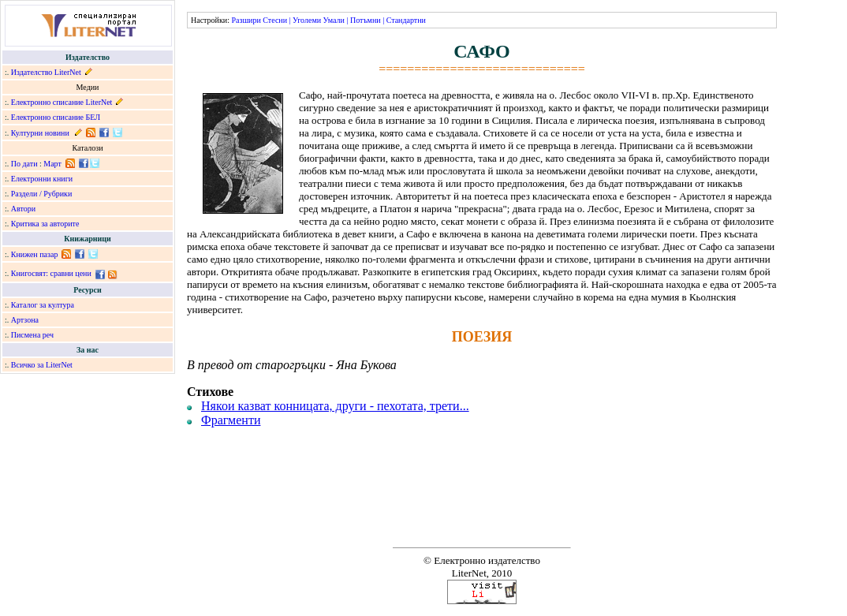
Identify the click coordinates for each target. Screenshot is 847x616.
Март (52, 164)
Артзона (25, 320)
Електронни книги (42, 179)
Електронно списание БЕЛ (56, 117)
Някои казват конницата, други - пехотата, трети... (335, 406)
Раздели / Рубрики (42, 194)
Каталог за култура (43, 305)
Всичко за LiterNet (42, 365)
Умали (334, 20)
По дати (24, 164)
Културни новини (40, 133)
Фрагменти (231, 420)
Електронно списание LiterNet (62, 102)
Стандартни (406, 20)
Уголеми (307, 20)
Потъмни (366, 20)
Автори (23, 209)
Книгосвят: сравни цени (51, 273)
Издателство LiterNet (46, 72)
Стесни (275, 20)
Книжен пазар (35, 254)
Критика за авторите (45, 224)
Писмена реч (32, 335)
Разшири (246, 20)
